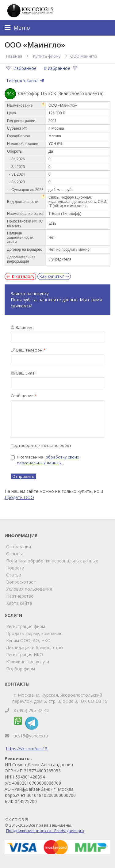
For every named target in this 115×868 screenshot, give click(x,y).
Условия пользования (29, 589)
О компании (19, 547)
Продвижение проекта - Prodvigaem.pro (45, 831)
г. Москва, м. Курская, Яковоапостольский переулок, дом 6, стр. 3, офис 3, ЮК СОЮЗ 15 (60, 698)
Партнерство (20, 596)
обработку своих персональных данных (48, 460)
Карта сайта (19, 603)
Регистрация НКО (25, 655)
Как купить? (52, 276)
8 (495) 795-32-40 (31, 710)
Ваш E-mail (24, 373)
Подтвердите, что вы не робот (41, 445)
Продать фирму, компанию (34, 633)
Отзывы (14, 554)
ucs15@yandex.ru (31, 736)
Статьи (14, 575)
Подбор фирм (21, 669)
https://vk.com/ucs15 (27, 749)
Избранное (22, 68)
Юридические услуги (28, 662)
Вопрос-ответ (21, 582)
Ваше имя (23, 327)
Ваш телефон (28, 350)
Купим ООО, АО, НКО (28, 640)
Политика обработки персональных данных (52, 561)
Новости (15, 568)
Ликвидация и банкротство (34, 647)
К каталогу (23, 276)
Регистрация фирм (26, 626)
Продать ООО (19, 497)
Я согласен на (45, 460)
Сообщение (24, 396)
